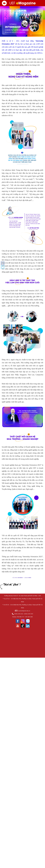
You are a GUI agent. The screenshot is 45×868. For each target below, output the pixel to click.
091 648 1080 (29, 617)
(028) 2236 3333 (29, 614)
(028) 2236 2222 (19, 614)
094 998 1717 (21, 617)
